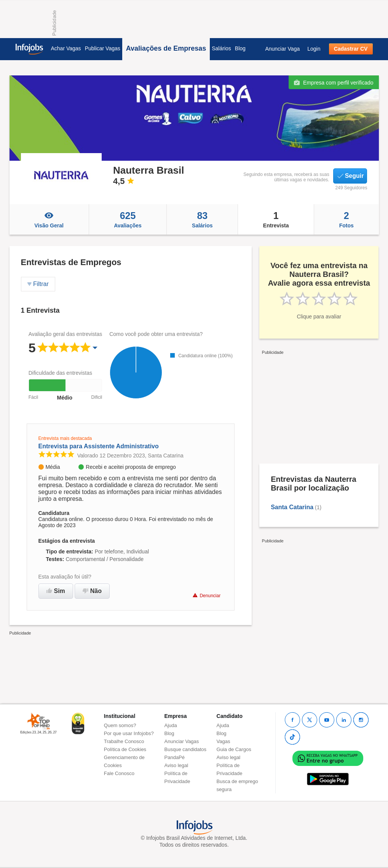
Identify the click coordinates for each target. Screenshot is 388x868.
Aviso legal (176, 765)
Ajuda (171, 725)
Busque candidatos (186, 749)
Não (92, 591)
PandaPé (175, 757)
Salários (221, 48)
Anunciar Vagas (182, 741)
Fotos (346, 219)
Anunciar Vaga (282, 49)
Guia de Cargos (234, 749)
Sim (56, 591)
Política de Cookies (125, 749)
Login (314, 49)
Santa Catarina (292, 507)
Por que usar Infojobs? (129, 733)
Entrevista (276, 219)
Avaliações (128, 219)
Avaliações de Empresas (166, 48)
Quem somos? (120, 725)
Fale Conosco (119, 773)
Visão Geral (49, 219)
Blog (240, 48)
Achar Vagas (66, 48)
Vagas (224, 741)
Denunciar (207, 595)
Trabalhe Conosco (124, 741)
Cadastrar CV (351, 49)
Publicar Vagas (103, 48)
